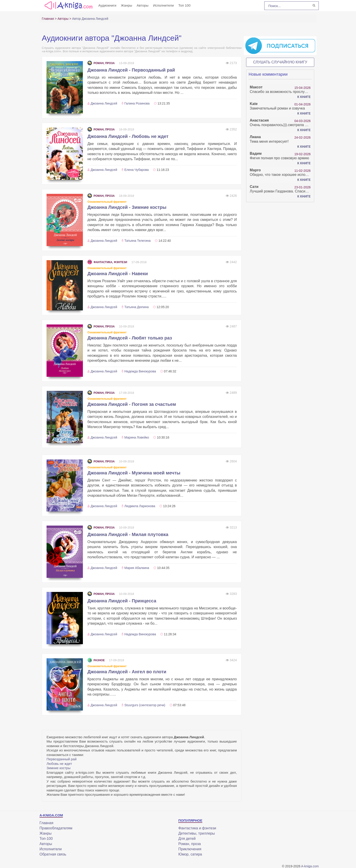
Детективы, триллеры (197, 833)
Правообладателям (56, 828)
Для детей (187, 839)
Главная (46, 823)
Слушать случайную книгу (280, 62)
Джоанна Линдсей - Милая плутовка (128, 534)
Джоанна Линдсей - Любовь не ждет (128, 136)
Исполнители (163, 5)
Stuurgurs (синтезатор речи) (145, 705)
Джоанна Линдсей (104, 103)
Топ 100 (184, 5)
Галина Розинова (137, 103)
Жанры (126, 5)
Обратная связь (53, 854)
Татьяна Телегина (138, 241)
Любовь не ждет (59, 764)
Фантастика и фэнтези (197, 828)
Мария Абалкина (137, 568)
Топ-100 (46, 839)
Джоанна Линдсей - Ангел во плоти (127, 672)
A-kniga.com (310, 866)
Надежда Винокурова (140, 371)
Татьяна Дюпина (137, 307)
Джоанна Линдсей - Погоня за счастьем (132, 404)
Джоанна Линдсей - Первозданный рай (131, 70)
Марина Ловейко (137, 437)
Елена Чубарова (137, 170)
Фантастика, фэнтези (107, 262)
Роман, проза (101, 63)
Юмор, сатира (190, 854)
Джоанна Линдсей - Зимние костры (127, 207)
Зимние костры (59, 768)
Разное (96, 660)
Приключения (190, 849)
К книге (304, 97)
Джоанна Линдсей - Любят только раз (130, 338)
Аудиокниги (107, 5)
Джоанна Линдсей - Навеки (118, 274)
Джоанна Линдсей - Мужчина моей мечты (134, 473)
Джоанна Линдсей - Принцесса (122, 601)
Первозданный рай (62, 759)
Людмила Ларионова (140, 506)
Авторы (143, 5)
